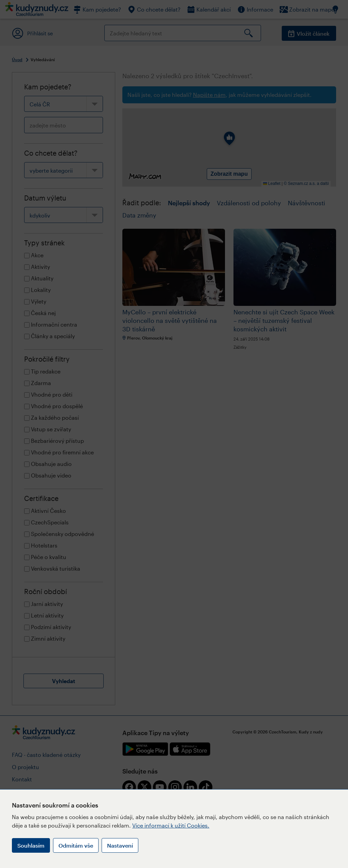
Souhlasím (31, 845)
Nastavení (120, 845)
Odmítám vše (76, 845)
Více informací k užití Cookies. (171, 825)
